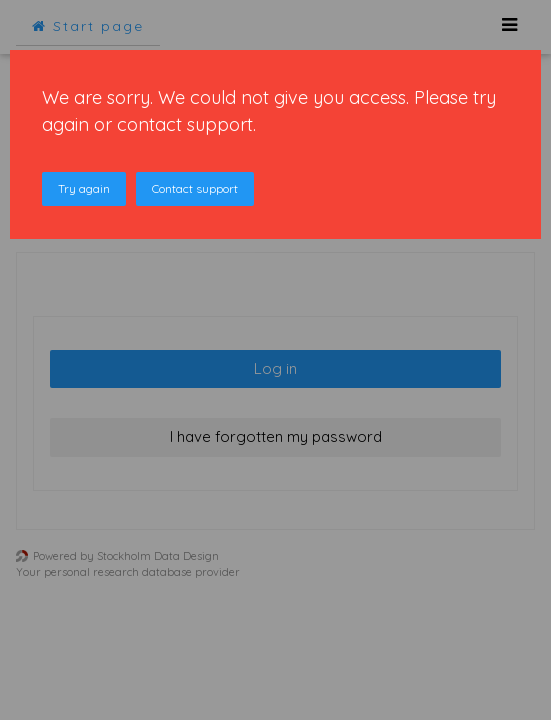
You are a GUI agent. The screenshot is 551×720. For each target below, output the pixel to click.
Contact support (195, 188)
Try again (84, 188)
